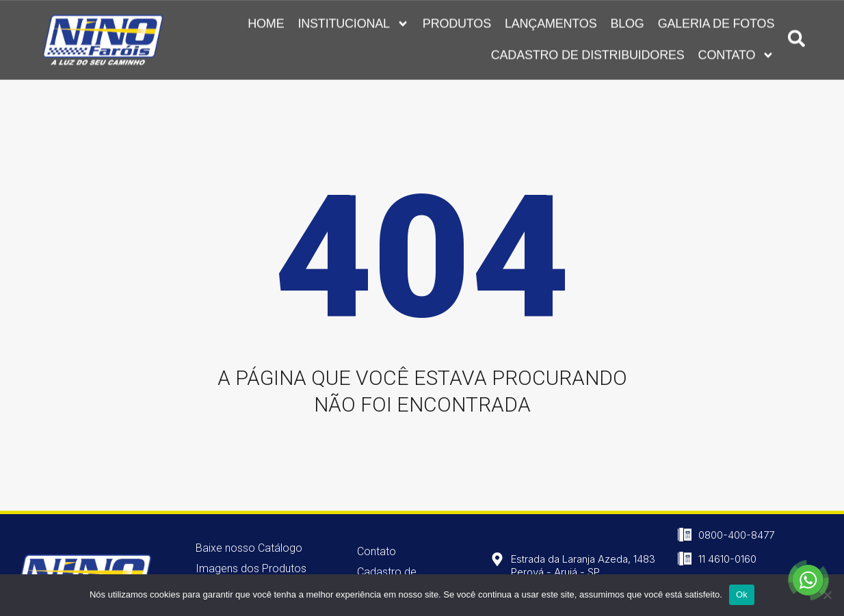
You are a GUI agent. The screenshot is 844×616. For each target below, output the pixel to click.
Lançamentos (551, 22)
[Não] (827, 595)
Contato (737, 53)
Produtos (457, 22)
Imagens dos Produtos (251, 568)
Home (266, 22)
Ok (742, 594)
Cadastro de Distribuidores (588, 53)
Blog (627, 22)
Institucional (353, 22)
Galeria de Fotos (716, 22)
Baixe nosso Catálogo (249, 548)
